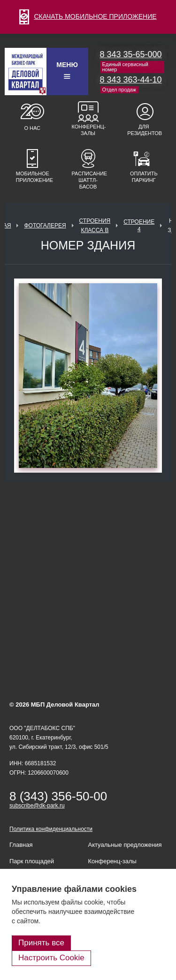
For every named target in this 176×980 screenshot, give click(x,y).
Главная (21, 845)
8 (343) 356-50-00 (58, 796)
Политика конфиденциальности (51, 829)
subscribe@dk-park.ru (37, 806)
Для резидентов (144, 130)
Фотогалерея (45, 226)
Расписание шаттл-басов (88, 180)
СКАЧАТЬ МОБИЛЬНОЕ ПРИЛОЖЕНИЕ (88, 16)
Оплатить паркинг (144, 177)
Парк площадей (32, 861)
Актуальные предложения (125, 845)
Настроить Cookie (51, 958)
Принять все (41, 943)
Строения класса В (95, 226)
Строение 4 (139, 226)
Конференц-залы (88, 130)
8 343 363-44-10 (131, 80)
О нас (32, 128)
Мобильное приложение (32, 177)
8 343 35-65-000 (131, 54)
